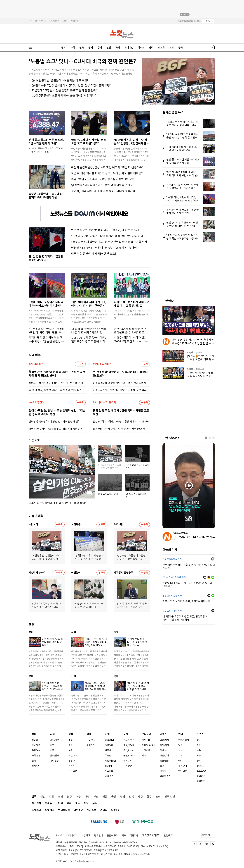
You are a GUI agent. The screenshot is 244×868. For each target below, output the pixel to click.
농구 (199, 750)
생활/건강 (164, 761)
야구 (199, 740)
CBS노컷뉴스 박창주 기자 (174, 577)
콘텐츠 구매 (112, 835)
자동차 (108, 750)
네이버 (213, 577)
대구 (78, 797)
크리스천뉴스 (54, 21)
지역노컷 (206, 835)
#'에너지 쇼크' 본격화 (104, 403)
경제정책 (73, 766)
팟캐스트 (92, 810)
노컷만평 (146, 750)
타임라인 (78, 810)
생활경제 (109, 745)
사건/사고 (55, 740)
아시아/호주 (129, 740)
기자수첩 (146, 740)
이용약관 (134, 835)
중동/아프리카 (130, 756)
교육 (70, 745)
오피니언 (129, 48)
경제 (100, 48)
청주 (149, 797)
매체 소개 (73, 835)
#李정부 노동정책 (102, 364)
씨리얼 (104, 810)
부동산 (108, 756)
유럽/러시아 (129, 750)
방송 (180, 745)
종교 (162, 766)
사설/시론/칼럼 (149, 745)
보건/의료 (73, 756)
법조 (52, 745)
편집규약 (168, 835)
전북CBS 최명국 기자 (172, 559)
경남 (61, 797)
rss (213, 844)
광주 (69, 797)
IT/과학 (109, 766)
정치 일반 (36, 766)
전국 (82, 48)
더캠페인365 (76, 21)
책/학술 (163, 750)
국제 (118, 48)
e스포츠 (200, 766)
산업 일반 (109, 776)
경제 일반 (91, 745)
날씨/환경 (55, 756)
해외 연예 (183, 766)
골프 (199, 761)
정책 (91, 48)
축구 (199, 745)
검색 (212, 47)
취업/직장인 (110, 761)
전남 (123, 797)
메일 (213, 559)
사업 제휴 (86, 835)
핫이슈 (48, 803)
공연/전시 (164, 740)
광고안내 (99, 835)
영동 (105, 797)
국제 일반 (128, 766)
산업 (109, 48)
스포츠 (161, 48)
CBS (30, 21)
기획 (69, 803)
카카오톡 (209, 577)
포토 (171, 48)
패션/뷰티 (164, 756)
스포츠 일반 (202, 771)
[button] (206, 438)
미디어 (163, 771)
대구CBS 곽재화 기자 (172, 611)
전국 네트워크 (40, 21)
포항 (158, 797)
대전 (87, 797)
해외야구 (201, 776)
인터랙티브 (64, 810)
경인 (43, 797)
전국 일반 (170, 797)
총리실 (72, 740)
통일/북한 (36, 750)
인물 (52, 750)
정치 (63, 48)
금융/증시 (91, 740)
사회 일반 (54, 761)
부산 (96, 797)
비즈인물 (109, 771)
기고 (144, 756)
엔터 (151, 48)
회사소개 (60, 835)
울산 (114, 797)
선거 (34, 761)
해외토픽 (127, 761)
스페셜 (59, 803)
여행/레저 (164, 745)
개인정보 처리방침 (151, 835)
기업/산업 (109, 740)
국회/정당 (36, 756)
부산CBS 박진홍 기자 (172, 596)
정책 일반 (73, 771)
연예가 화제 (184, 740)
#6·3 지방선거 (36, 403)
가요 (180, 756)
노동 (70, 750)
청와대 (35, 740)
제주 (140, 797)
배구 (199, 756)
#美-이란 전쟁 (36, 364)
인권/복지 (73, 761)
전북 (131, 797)
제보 (86, 803)
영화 (180, 750)
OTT (181, 761)
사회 (73, 48)
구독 (181, 48)
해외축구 (201, 781)
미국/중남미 (129, 745)
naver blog (207, 844)
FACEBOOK (194, 844)
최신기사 (36, 803)
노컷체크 (50, 810)
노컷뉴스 (122, 34)
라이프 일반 (165, 776)
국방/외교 (36, 745)
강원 (52, 797)
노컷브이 (36, 810)
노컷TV (65, 21)
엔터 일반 (183, 771)
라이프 (141, 48)
